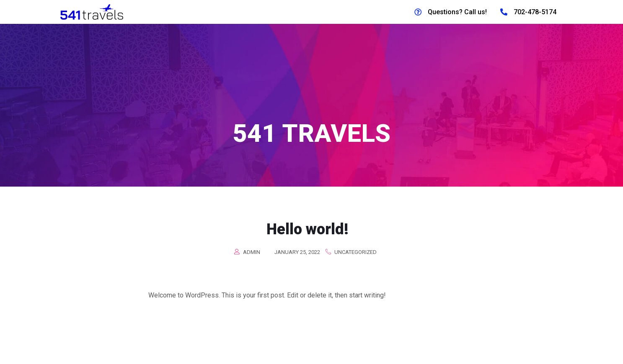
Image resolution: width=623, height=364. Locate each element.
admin (252, 257)
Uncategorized (355, 257)
